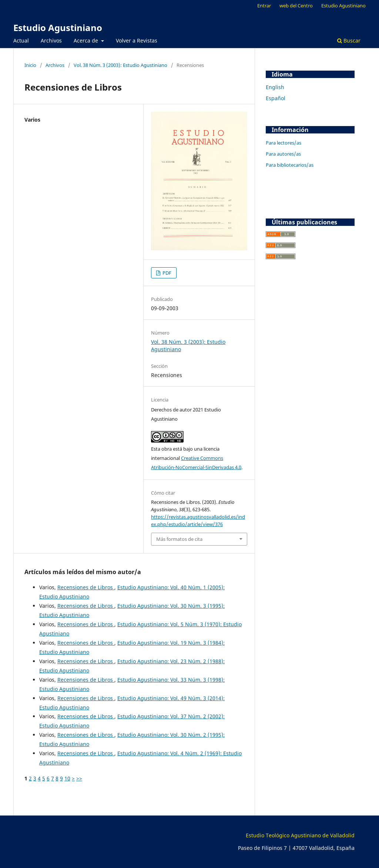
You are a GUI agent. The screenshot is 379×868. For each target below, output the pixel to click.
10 (67, 778)
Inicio (30, 65)
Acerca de (87, 40)
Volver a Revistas (137, 40)
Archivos (51, 40)
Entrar (264, 6)
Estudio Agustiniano (58, 28)
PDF (166, 273)
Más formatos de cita (179, 539)
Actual (21, 40)
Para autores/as (283, 154)
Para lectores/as (284, 143)
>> (79, 778)
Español (276, 98)
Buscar (349, 40)
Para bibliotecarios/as (290, 165)
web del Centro (296, 6)
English (275, 87)
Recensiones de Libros (86, 587)
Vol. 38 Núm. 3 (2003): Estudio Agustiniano (120, 65)
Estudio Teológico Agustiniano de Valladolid (300, 835)
